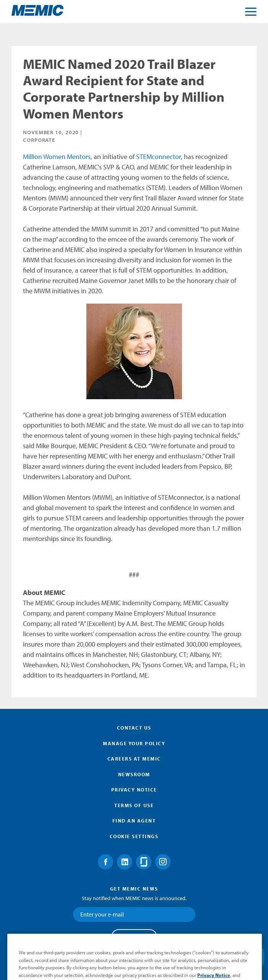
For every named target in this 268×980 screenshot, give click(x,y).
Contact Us (134, 728)
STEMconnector (158, 157)
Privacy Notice (134, 790)
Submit (134, 936)
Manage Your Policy (134, 743)
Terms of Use (134, 805)
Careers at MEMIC (134, 759)
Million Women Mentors (57, 157)
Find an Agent (134, 821)
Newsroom (134, 774)
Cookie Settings (134, 836)
